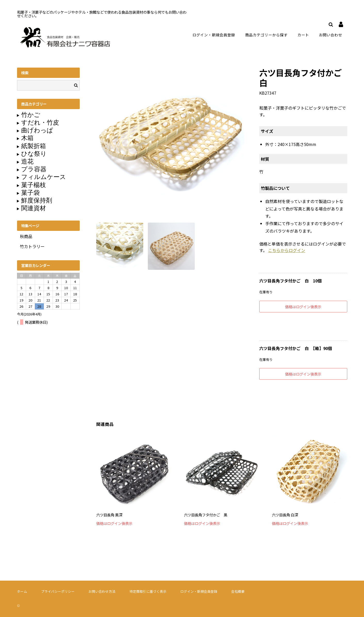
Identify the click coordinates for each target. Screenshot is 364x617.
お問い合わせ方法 (102, 591)
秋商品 (26, 236)
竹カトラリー (32, 246)
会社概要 (238, 591)
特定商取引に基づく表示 (148, 591)
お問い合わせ (331, 34)
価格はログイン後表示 (303, 306)
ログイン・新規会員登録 (213, 34)
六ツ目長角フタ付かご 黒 (206, 515)
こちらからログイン (287, 250)
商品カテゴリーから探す (267, 34)
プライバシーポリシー (58, 591)
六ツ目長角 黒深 (109, 515)
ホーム (22, 591)
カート (304, 34)
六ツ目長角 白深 (285, 515)
